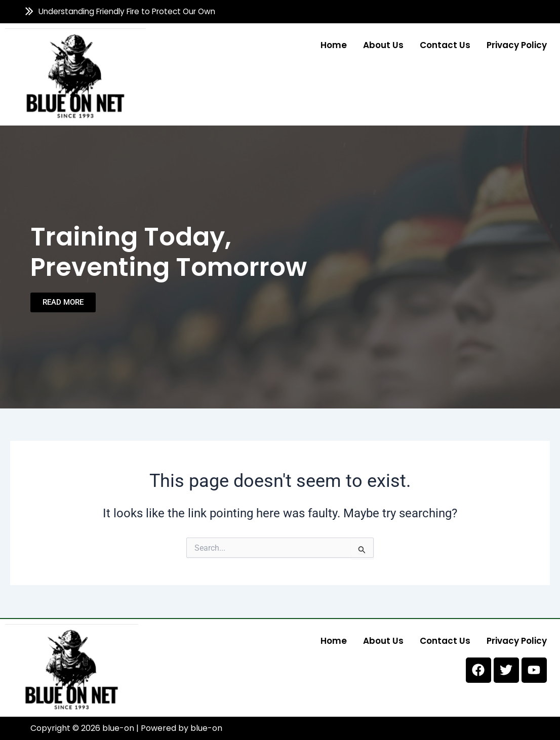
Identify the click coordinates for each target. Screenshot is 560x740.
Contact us (445, 45)
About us (383, 45)
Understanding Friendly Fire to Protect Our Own (127, 11)
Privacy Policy (517, 45)
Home (334, 45)
